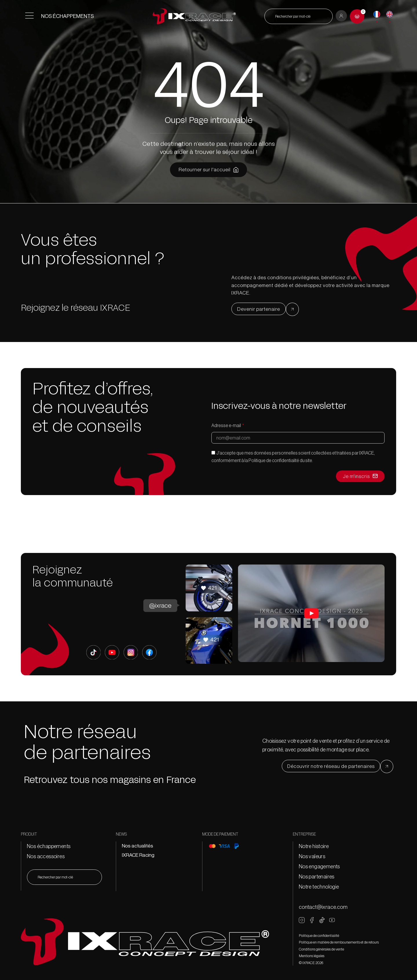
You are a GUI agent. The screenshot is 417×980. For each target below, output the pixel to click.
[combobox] (299, 16)
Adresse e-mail (226, 425)
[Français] (377, 14)
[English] (389, 14)
